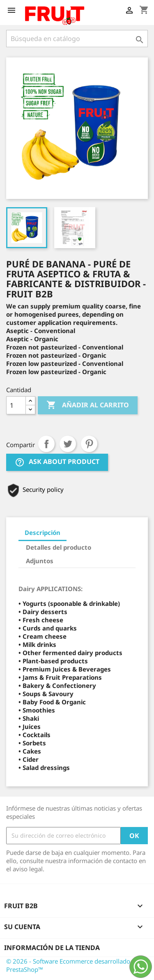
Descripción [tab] (43, 532)
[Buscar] (77, 39)
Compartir (46, 444)
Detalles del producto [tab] (59, 547)
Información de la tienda (52, 948)
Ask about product (57, 462)
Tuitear (68, 444)
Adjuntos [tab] (40, 561)
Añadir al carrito (88, 405)
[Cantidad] (16, 405)
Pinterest (89, 444)
